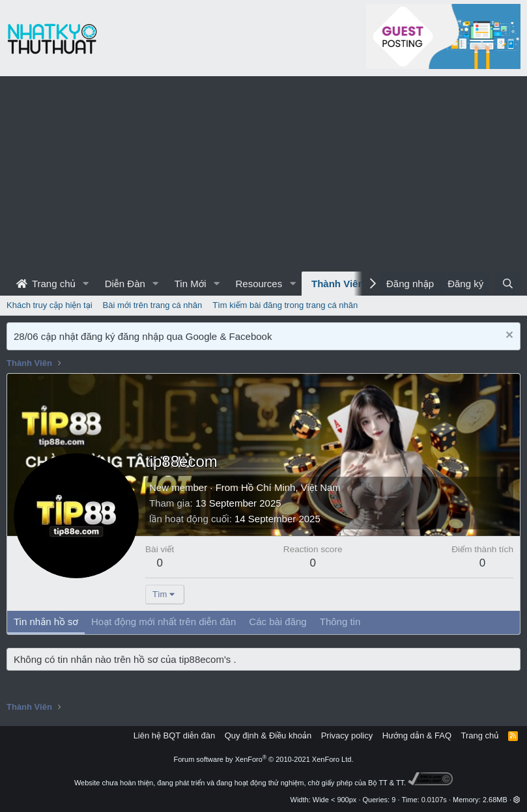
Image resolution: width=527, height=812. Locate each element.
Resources (259, 284)
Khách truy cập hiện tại (50, 305)
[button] (86, 284)
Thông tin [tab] (340, 622)
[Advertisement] (263, 174)
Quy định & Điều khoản (268, 735)
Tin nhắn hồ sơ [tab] (46, 622)
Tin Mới (191, 284)
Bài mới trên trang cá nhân (153, 305)
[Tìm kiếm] (508, 284)
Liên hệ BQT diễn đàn (175, 735)
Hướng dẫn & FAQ (417, 735)
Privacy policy (347, 735)
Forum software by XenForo (264, 759)
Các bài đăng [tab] (278, 622)
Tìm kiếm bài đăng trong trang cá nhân (285, 305)
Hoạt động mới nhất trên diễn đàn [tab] (164, 622)
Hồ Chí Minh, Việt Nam (291, 487)
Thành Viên (338, 284)
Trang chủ (46, 284)
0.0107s (434, 800)
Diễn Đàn (125, 284)
